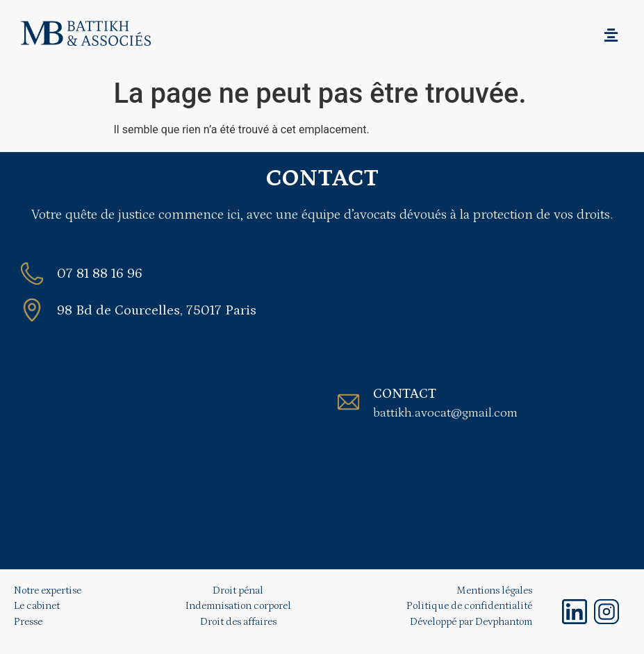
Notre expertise (48, 590)
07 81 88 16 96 (100, 274)
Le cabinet (37, 606)
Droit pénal (238, 590)
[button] (611, 35)
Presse (28, 622)
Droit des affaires (238, 622)
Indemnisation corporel (238, 606)
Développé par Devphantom (471, 622)
